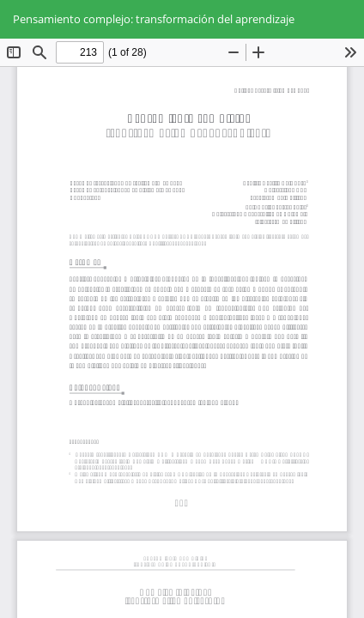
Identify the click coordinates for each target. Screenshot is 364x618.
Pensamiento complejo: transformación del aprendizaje (154, 19)
